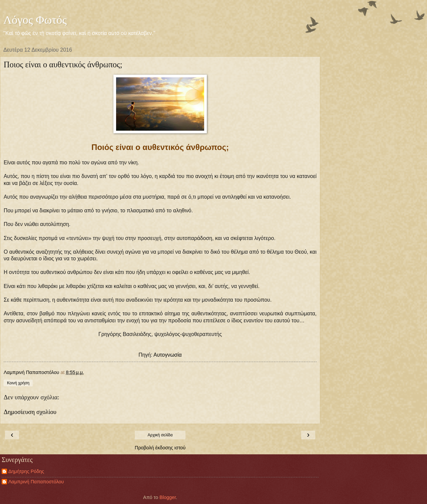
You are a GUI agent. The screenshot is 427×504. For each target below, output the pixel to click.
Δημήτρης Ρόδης (26, 471)
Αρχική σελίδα (160, 435)
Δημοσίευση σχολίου (30, 412)
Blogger (168, 497)
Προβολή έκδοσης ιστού (160, 448)
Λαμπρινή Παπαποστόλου (36, 482)
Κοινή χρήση (18, 383)
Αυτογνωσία (168, 355)
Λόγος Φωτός (35, 20)
